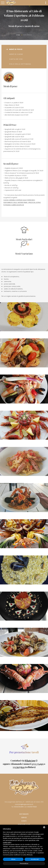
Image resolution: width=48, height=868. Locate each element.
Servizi (24, 818)
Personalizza (24, 863)
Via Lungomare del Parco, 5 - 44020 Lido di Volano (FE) (24, 802)
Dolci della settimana (20, 64)
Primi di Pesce (10, 125)
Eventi (24, 821)
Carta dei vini (16, 59)
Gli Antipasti (9, 98)
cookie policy (7, 842)
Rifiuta (13, 859)
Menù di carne (16, 54)
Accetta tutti (35, 859)
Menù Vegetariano (24, 254)
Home (18, 35)
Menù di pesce (16, 49)
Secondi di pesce (11, 164)
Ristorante (24, 814)
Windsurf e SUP (24, 824)
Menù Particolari (24, 239)
